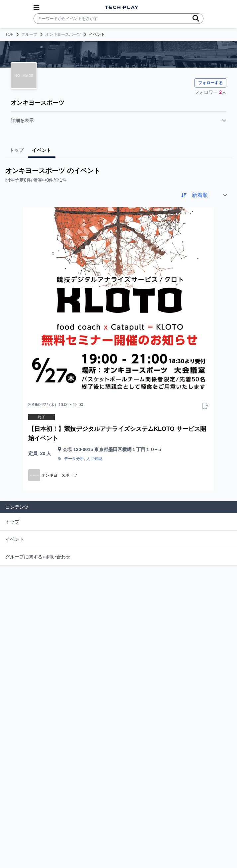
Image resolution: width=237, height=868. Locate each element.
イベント (15, 539)
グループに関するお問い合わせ (38, 557)
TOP (9, 34)
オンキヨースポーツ (63, 34)
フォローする (210, 83)
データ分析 (74, 459)
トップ (12, 522)
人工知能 (94, 459)
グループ (29, 34)
